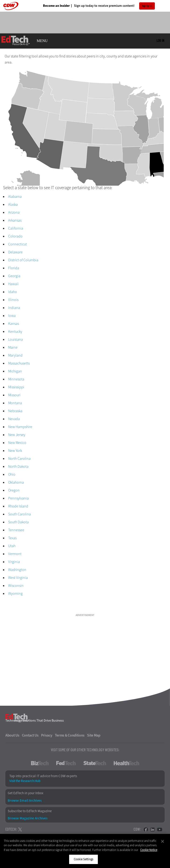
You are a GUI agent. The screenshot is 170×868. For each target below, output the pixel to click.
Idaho (13, 292)
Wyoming (15, 593)
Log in (160, 40)
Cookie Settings (83, 859)
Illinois (13, 300)
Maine (13, 347)
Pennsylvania (18, 498)
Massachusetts (19, 363)
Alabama (15, 197)
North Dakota (18, 466)
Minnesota (16, 379)
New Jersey (17, 435)
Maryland (15, 355)
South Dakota (18, 522)
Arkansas (15, 220)
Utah (12, 546)
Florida (14, 268)
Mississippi (16, 387)
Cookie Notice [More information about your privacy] (149, 850)
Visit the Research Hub (25, 781)
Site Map (94, 735)
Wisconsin (16, 586)
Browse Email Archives (25, 801)
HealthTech (126, 763)
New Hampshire (20, 427)
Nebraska (15, 411)
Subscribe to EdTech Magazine (30, 811)
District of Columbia (23, 260)
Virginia (14, 562)
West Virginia (18, 578)
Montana (15, 403)
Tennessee (16, 530)
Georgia (14, 276)
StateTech (95, 763)
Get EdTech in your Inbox (26, 793)
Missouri (14, 395)
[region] (85, 851)
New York (15, 451)
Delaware (15, 252)
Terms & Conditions (70, 735)
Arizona (14, 212)
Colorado (15, 236)
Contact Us (30, 735)
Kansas (14, 324)
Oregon (14, 490)
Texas (12, 538)
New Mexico (17, 443)
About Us (12, 735)
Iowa (12, 316)
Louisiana (16, 339)
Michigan (15, 371)
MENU (42, 41)
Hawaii (13, 284)
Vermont (15, 554)
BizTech (40, 763)
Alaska (13, 204)
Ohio (12, 474)
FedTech (66, 763)
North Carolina (19, 459)
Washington (17, 570)
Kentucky (15, 331)
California (16, 228)
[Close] (163, 841)
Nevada (14, 419)
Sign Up (146, 6)
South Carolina (19, 514)
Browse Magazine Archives (28, 818)
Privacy (47, 735)
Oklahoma (16, 482)
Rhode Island (18, 506)
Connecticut (18, 244)
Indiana (14, 308)
